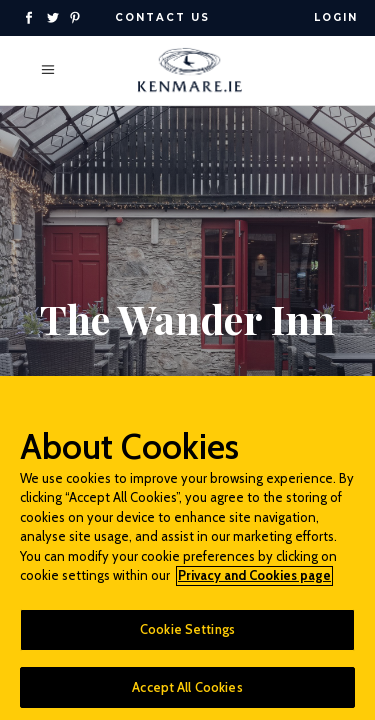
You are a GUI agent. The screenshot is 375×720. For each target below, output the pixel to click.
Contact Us (162, 17)
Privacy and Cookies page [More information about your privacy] (254, 582)
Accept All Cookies (187, 693)
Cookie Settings (187, 635)
